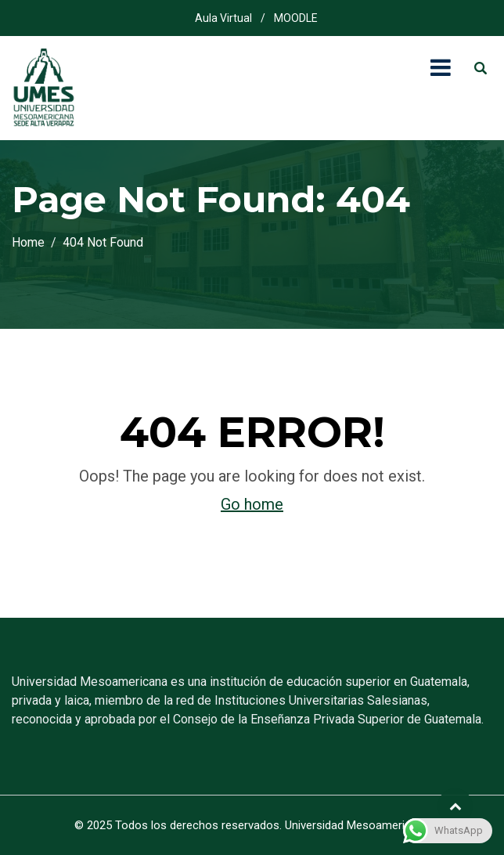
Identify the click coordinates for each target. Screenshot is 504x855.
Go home (252, 504)
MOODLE (296, 18)
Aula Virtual (223, 18)
